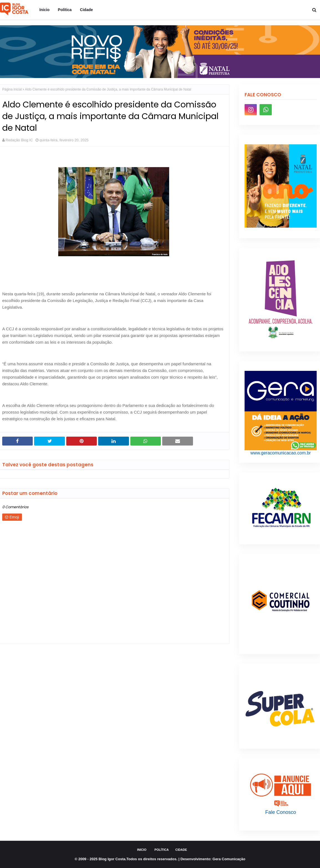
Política (162, 850)
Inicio (142, 850)
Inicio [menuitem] (45, 10)
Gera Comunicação (229, 859)
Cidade (181, 850)
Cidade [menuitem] (86, 10)
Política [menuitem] (65, 10)
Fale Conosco (280, 812)
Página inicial (12, 89)
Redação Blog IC (19, 140)
